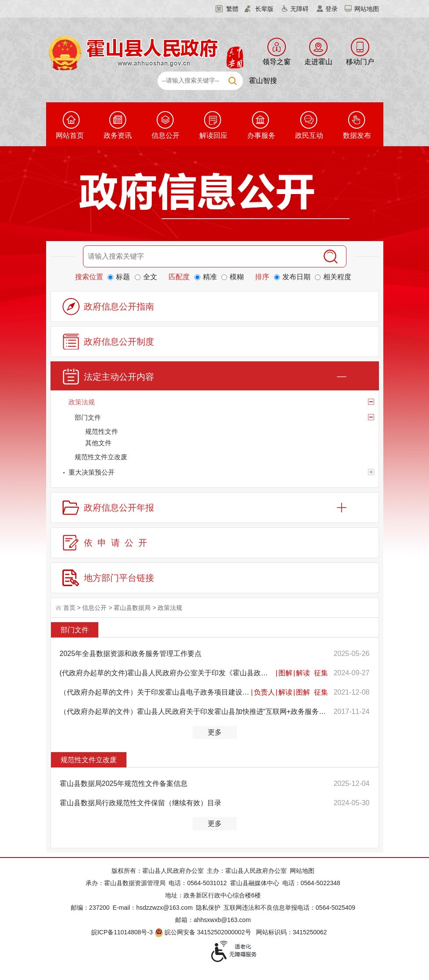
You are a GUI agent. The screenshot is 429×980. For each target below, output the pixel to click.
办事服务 (261, 135)
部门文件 (75, 630)
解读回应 (213, 135)
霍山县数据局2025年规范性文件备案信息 (124, 784)
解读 (303, 673)
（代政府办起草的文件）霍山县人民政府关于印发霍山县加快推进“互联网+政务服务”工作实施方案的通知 (194, 712)
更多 (215, 732)
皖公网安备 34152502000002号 (204, 932)
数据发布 (357, 135)
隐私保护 (208, 908)
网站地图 (367, 9)
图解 (285, 673)
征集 (321, 673)
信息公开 (166, 135)
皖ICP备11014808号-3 (122, 932)
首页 (69, 608)
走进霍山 (318, 62)
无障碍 (299, 9)
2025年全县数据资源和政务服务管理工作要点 (131, 654)
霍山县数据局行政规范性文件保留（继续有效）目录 (141, 803)
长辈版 (264, 9)
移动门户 (360, 62)
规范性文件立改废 (89, 760)
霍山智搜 (263, 81)
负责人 (264, 692)
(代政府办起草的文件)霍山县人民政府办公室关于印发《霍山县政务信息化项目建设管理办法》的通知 (167, 673)
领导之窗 (277, 62)
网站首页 (70, 135)
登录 (332, 9)
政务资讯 (118, 135)
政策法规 (170, 608)
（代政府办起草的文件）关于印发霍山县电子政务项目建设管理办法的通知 (155, 692)
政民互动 (309, 135)
